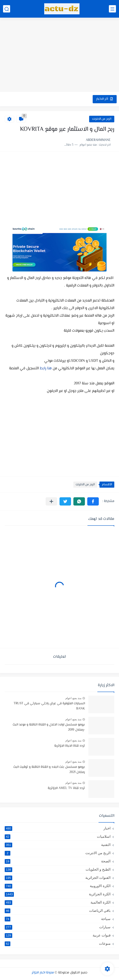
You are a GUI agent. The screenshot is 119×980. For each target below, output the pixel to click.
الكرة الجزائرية (58, 894)
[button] (93, 501)
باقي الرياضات (58, 911)
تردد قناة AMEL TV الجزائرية (66, 788)
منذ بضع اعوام (73, 698)
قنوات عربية (58, 935)
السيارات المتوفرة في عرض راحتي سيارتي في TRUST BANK (49, 706)
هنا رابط (45, 368)
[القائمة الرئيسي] (112, 9)
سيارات (58, 927)
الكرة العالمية (58, 902)
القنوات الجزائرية (58, 878)
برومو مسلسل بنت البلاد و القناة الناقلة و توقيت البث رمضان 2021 (49, 770)
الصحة (58, 861)
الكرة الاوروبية (58, 886)
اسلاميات (58, 837)
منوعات (58, 944)
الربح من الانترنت (102, 119)
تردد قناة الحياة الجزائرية (70, 746)
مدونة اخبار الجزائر (43, 973)
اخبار (58, 828)
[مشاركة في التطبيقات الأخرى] (51, 501)
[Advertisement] (59, 55)
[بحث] (7, 9)
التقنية (58, 845)
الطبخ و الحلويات (58, 869)
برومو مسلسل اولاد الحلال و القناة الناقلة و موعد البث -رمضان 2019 (49, 727)
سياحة (58, 919)
